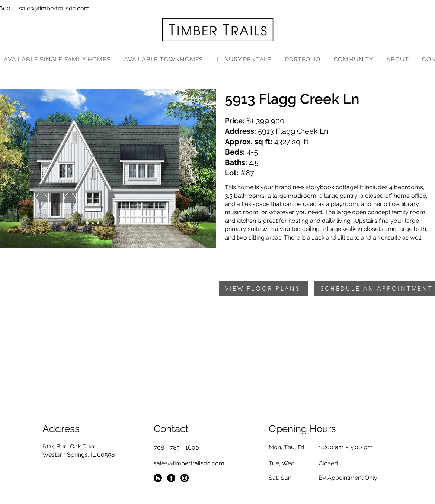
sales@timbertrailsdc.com (54, 8)
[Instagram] (185, 478)
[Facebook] (171, 478)
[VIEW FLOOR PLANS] (263, 289)
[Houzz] (158, 478)
